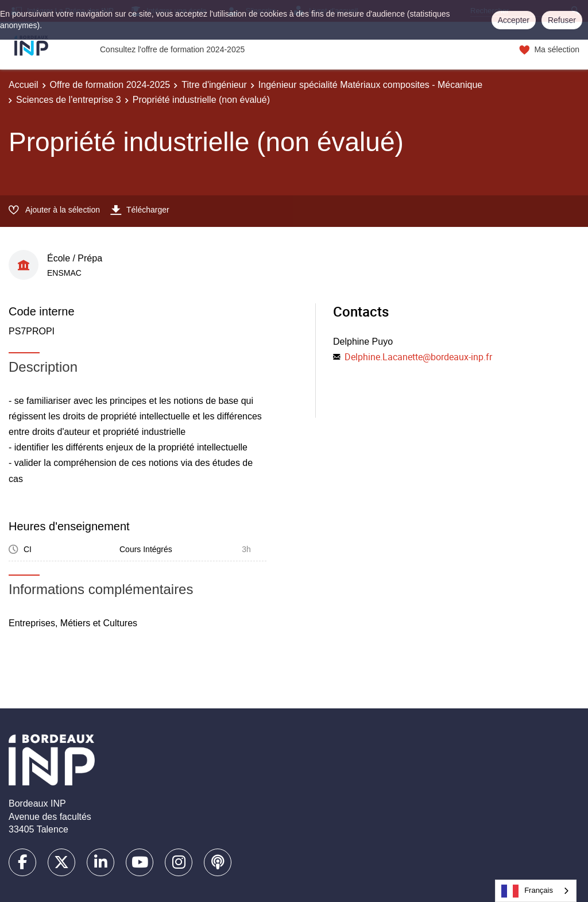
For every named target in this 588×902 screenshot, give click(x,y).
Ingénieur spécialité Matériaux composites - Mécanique (370, 85)
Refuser (562, 20)
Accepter (514, 20)
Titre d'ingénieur (214, 85)
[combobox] (536, 891)
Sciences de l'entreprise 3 (69, 100)
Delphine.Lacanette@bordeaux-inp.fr (418, 357)
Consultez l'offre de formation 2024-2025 (172, 49)
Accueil (24, 85)
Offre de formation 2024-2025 (110, 85)
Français (527, 891)
